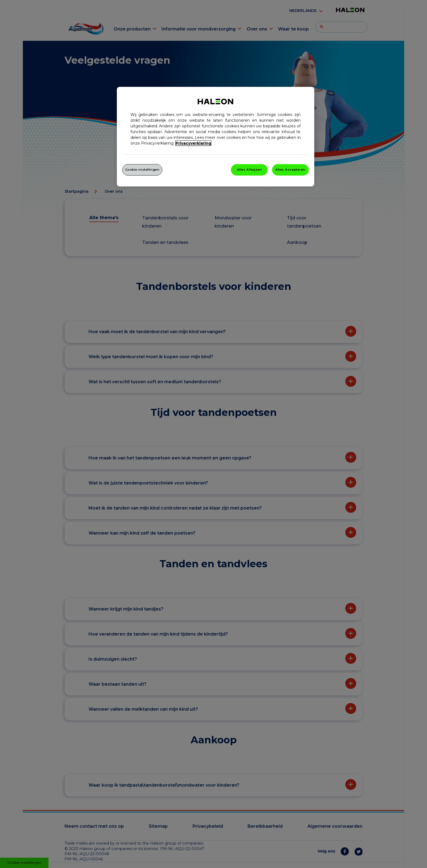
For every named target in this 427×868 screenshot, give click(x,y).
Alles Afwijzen (249, 170)
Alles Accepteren (290, 170)
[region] (216, 137)
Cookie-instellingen (142, 170)
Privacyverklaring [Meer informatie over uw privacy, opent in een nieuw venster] (193, 143)
